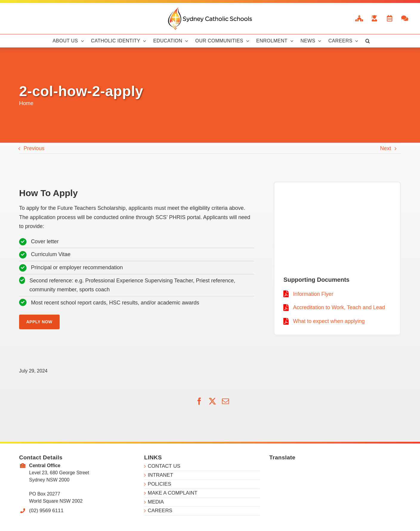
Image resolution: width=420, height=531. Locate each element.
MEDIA (156, 502)
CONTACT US (164, 466)
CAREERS (160, 511)
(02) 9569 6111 (46, 511)
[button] (368, 41)
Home (26, 103)
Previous (34, 148)
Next (386, 148)
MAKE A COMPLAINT (172, 493)
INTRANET (160, 475)
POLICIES (159, 484)
